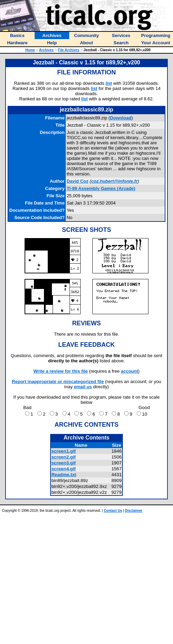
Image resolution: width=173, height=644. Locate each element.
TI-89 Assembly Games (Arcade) (101, 188)
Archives (46, 50)
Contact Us (113, 511)
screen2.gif (63, 457)
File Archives (69, 50)
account (129, 371)
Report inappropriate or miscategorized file (58, 382)
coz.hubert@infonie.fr (114, 181)
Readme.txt (64, 475)
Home (30, 50)
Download (121, 118)
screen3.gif (63, 463)
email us (83, 387)
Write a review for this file (61, 371)
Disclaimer (134, 511)
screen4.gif (63, 469)
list (109, 83)
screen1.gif (63, 451)
